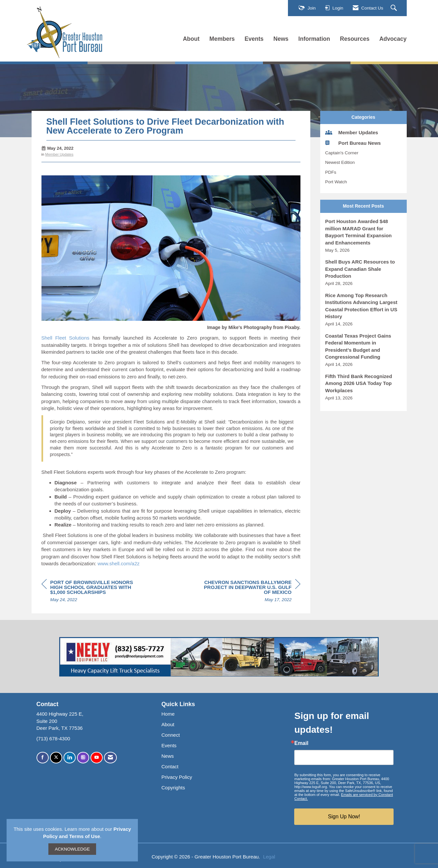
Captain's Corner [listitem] (342, 153)
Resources (355, 39)
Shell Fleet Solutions (65, 338)
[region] (251, 592)
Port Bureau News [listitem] (353, 143)
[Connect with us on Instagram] (83, 758)
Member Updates (59, 154)
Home (168, 714)
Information (314, 39)
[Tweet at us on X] (56, 758)
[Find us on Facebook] (43, 758)
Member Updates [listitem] (352, 132)
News (281, 39)
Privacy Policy (177, 777)
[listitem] (363, 236)
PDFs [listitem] (331, 172)
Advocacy (393, 39)
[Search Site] (395, 8)
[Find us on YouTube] (97, 758)
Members (222, 39)
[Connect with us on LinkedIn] (70, 758)
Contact (170, 766)
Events (254, 39)
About (191, 39)
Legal (269, 857)
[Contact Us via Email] (110, 758)
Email (301, 743)
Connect (170, 735)
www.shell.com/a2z (118, 563)
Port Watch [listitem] (336, 182)
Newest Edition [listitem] (340, 162)
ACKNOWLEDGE (72, 849)
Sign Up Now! (344, 817)
